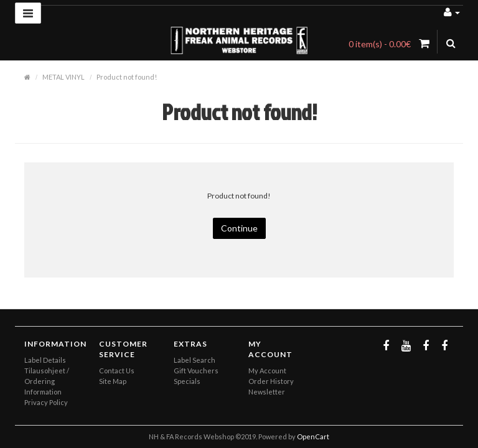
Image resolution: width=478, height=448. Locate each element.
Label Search (194, 360)
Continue (239, 228)
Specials (187, 381)
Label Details (45, 360)
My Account (267, 371)
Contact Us (117, 371)
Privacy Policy (46, 402)
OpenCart (313, 436)
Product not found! (127, 77)
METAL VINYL (63, 77)
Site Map (113, 381)
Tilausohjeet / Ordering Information (47, 381)
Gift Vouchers (196, 371)
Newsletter (267, 392)
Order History (271, 381)
